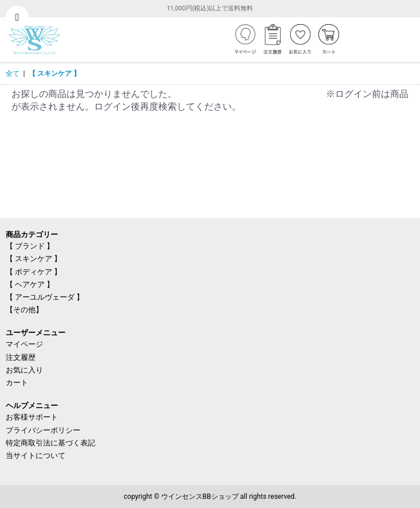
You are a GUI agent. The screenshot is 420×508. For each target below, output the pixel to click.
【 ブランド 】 (30, 246)
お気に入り (24, 370)
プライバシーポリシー (43, 430)
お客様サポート (32, 417)
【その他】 (24, 310)
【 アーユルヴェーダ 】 (45, 297)
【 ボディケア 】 (34, 272)
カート (17, 383)
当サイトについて (36, 455)
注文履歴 (21, 357)
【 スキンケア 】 (55, 73)
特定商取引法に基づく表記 (50, 443)
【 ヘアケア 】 (30, 284)
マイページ (24, 344)
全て (13, 73)
